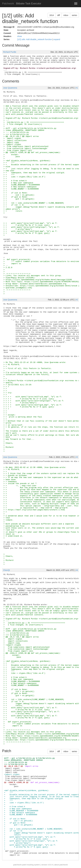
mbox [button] (66, 15)
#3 (77, 457)
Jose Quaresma (10, 88)
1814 (52, 15)
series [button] (74, 15)
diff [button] (59, 15)
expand (57, 39)
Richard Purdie (10, 52)
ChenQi (6, 570)
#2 (77, 300)
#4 (77, 570)
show (20, 36)
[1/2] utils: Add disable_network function (35, 39)
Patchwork (8, 4)
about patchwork (61, 865)
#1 (77, 88)
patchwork (17, 865)
